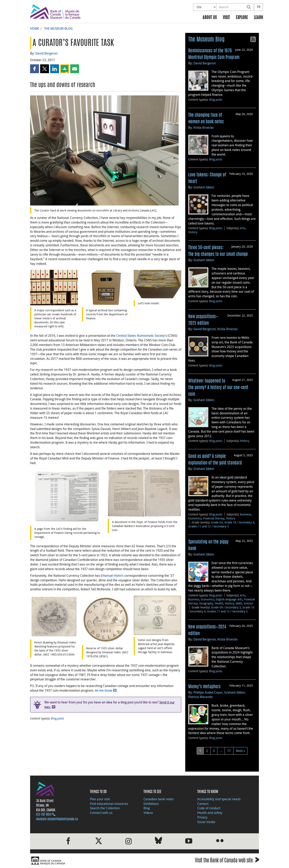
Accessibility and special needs (219, 799)
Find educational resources (109, 804)
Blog (147, 808)
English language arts (229, 599)
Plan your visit (100, 799)
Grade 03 (217, 522)
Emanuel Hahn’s (112, 576)
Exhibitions (151, 804)
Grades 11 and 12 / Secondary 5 (209, 526)
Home (35, 28)
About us (210, 18)
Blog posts (57, 718)
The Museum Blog (58, 28)
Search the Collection (105, 808)
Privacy (202, 817)
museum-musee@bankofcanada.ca (57, 819)
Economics (195, 518)
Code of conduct (209, 808)
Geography (206, 603)
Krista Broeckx (204, 127)
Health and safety (210, 813)
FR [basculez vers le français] (259, 7)
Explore (242, 18)
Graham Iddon (204, 187)
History (193, 232)
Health (219, 603)
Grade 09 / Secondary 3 (226, 607)
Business (246, 514)
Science (248, 603)
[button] (35, 69)
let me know (103, 690)
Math (239, 603)
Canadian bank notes (159, 799)
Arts (243, 228)
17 (229, 751)
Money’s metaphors (204, 687)
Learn (258, 18)
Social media (206, 822)
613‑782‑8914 (44, 815)
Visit (226, 18)
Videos (148, 813)
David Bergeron (46, 53)
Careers (203, 804)
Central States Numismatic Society (140, 336)
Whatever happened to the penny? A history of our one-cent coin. (218, 388)
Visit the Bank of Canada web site (227, 861)
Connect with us (101, 813)
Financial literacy (214, 518)
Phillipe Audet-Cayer (208, 692)
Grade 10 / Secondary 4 (239, 522)
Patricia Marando (200, 697)
